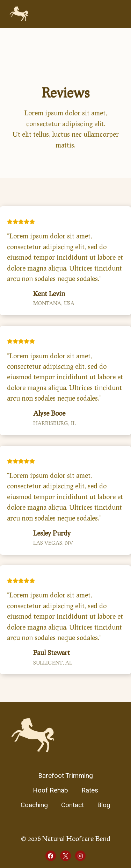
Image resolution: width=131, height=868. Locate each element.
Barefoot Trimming (65, 776)
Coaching (34, 805)
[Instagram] (80, 856)
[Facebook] (51, 856)
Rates (90, 790)
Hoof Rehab (50, 790)
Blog (104, 805)
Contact (72, 805)
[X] (65, 856)
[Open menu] (115, 14)
